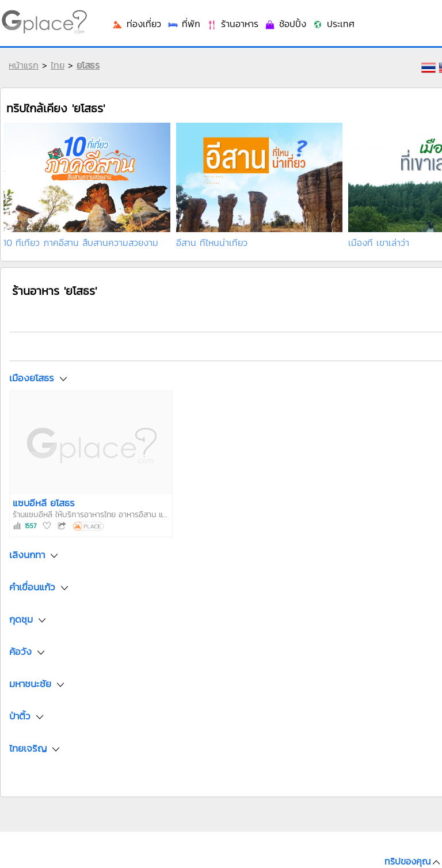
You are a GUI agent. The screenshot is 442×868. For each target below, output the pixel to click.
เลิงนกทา (27, 555)
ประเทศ (333, 24)
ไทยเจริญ (28, 749)
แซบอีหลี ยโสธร (44, 503)
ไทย (58, 65)
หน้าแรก (24, 65)
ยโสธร (88, 65)
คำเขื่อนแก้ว (32, 587)
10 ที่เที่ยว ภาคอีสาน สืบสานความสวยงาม (81, 242)
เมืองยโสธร (32, 378)
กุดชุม (21, 620)
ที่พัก (184, 24)
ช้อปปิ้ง (285, 24)
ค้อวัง (20, 652)
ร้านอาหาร (232, 24)
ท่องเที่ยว (136, 24)
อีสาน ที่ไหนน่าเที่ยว (212, 242)
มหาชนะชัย (30, 684)
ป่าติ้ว (20, 717)
